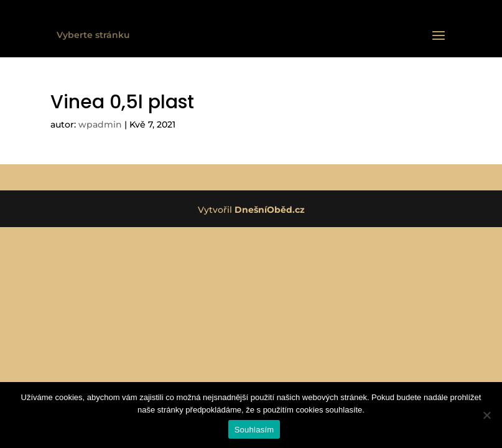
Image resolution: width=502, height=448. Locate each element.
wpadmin (100, 124)
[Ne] (486, 415)
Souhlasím (254, 430)
